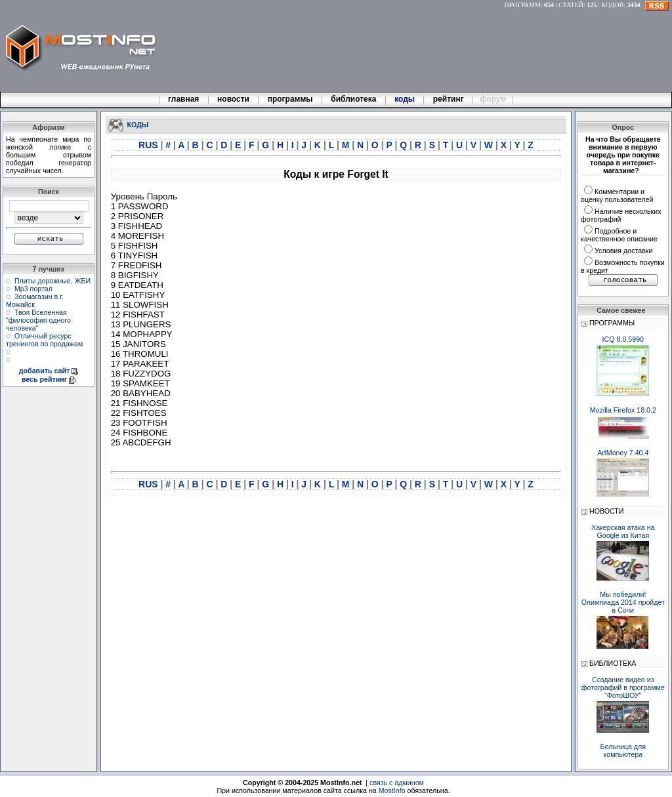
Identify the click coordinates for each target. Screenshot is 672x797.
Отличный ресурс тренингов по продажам (44, 340)
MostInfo (392, 790)
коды (405, 99)
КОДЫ (138, 124)
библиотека (354, 99)
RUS (149, 145)
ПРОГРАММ (523, 5)
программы (290, 99)
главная (184, 99)
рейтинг (450, 99)
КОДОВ (612, 5)
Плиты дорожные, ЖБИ (52, 281)
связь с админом (397, 783)
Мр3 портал (33, 289)
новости (234, 99)
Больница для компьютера (623, 750)
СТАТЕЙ (571, 5)
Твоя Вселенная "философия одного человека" (38, 320)
